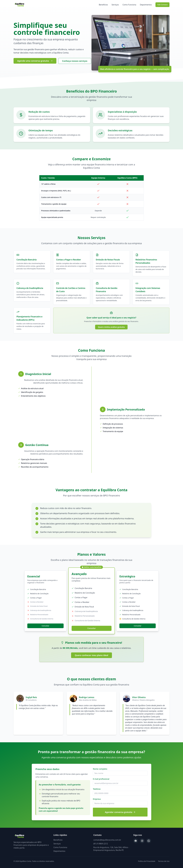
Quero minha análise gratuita (111, 327)
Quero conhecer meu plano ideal (91, 655)
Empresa (97, 799)
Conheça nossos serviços (75, 61)
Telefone (97, 789)
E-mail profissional (101, 779)
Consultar (45, 626)
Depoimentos (146, 5)
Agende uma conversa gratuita (35, 61)
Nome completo (100, 769)
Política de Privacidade (147, 861)
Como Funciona (129, 5)
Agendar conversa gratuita (120, 812)
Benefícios (103, 5)
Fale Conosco (162, 5)
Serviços (115, 5)
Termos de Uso (164, 861)
